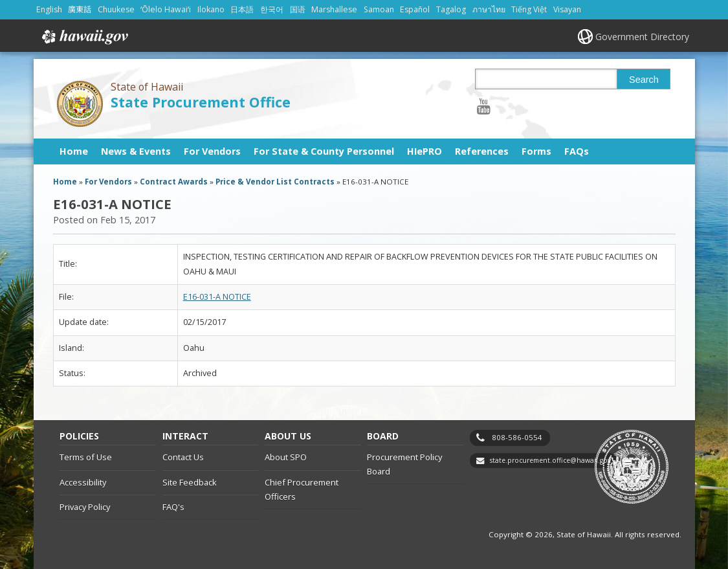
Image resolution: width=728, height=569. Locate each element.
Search (644, 80)
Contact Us (183, 457)
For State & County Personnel (324, 151)
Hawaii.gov (84, 37)
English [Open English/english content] (49, 9)
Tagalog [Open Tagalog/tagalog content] (451, 9)
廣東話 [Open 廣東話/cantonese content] (80, 9)
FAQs (577, 151)
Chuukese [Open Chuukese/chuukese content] (116, 9)
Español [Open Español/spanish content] (415, 9)
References (482, 151)
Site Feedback (190, 482)
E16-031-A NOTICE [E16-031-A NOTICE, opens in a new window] (217, 297)
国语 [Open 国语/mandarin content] (298, 9)
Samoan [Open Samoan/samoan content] (379, 9)
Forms (536, 151)
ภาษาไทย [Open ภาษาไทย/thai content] (489, 9)
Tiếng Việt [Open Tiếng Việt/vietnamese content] (529, 9)
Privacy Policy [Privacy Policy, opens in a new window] (85, 507)
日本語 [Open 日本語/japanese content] (242, 9)
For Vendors (212, 151)
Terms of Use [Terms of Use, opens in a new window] (86, 457)
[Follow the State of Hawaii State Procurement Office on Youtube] (484, 106)
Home (74, 151)
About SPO (286, 457)
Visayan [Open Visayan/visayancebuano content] (567, 9)
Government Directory (642, 37)
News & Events (136, 151)
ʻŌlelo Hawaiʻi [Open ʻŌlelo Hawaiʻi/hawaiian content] (166, 9)
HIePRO (425, 151)
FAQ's (173, 507)
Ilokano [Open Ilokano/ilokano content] (211, 9)
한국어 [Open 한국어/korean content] (272, 9)
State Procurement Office (201, 102)
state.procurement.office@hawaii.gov (550, 460)
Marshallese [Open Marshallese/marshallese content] (334, 9)
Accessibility (83, 482)
